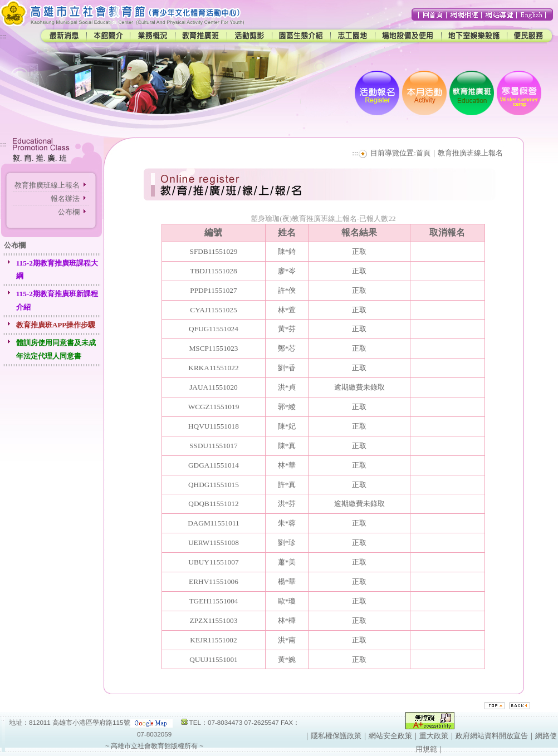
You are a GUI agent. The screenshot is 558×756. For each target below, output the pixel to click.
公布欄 (69, 212)
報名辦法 (65, 198)
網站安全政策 (390, 736)
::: (3, 36)
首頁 (423, 153)
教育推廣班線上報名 (47, 185)
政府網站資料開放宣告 (492, 736)
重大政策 (434, 736)
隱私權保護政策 (336, 736)
